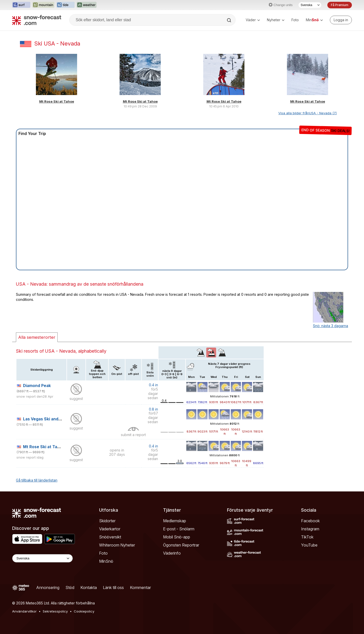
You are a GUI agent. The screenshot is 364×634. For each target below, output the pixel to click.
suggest (76, 399)
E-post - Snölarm (179, 529)
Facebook (310, 521)
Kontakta (89, 587)
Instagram (310, 529)
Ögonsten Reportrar (181, 545)
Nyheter (276, 20)
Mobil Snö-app (177, 537)
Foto (295, 20)
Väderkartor (110, 529)
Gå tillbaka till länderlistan (37, 480)
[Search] (230, 20)
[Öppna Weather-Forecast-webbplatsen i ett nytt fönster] (87, 5)
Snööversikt (110, 537)
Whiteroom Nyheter (117, 545)
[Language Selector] (42, 558)
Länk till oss (113, 587)
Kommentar (140, 587)
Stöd (70, 587)
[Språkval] (310, 5)
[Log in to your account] (341, 20)
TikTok (307, 537)
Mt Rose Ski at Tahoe (57, 101)
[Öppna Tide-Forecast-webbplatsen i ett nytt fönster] (65, 5)
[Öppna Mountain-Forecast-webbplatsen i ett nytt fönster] (43, 5)
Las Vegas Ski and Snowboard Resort (60, 419)
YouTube (309, 545)
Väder (253, 20)
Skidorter (107, 521)
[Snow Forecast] (37, 20)
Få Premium (340, 5)
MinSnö (106, 561)
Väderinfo (172, 553)
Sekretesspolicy (55, 611)
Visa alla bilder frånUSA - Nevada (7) (308, 113)
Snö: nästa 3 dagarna (331, 326)
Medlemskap (175, 521)
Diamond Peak (37, 386)
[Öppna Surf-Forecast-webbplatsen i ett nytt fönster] (21, 5)
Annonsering (48, 587)
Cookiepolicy (84, 611)
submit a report (133, 435)
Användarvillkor (24, 611)
